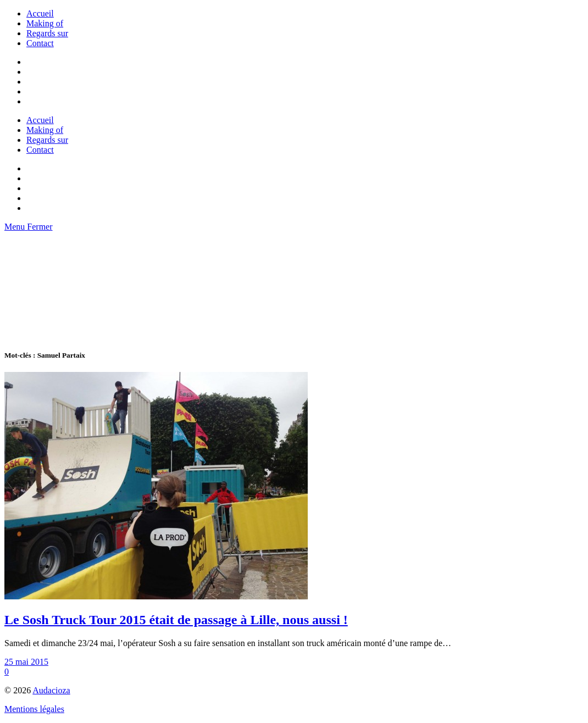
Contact (40, 43)
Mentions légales (34, 709)
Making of (45, 23)
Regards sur (47, 33)
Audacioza (51, 690)
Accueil (40, 13)
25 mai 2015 (26, 662)
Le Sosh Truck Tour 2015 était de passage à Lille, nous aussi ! (176, 620)
